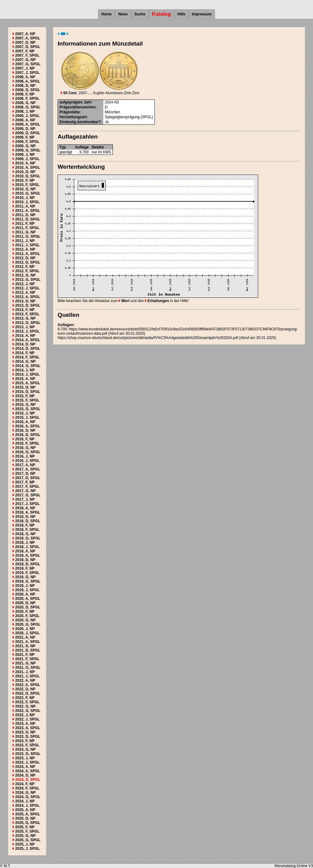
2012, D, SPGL (28, 262)
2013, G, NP (25, 318)
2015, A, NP (25, 379)
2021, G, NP (25, 663)
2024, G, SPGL (28, 797)
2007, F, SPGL (27, 55)
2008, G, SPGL (28, 107)
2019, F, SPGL (27, 573)
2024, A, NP (25, 767)
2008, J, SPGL (27, 116)
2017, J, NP (25, 499)
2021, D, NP (25, 646)
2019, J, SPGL (27, 590)
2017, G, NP (25, 491)
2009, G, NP (25, 146)
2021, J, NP (25, 672)
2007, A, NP (25, 34)
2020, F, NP (25, 612)
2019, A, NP (25, 551)
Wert (124, 301)
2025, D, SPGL (28, 823)
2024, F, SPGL (27, 788)
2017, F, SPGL (27, 486)
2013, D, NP (25, 301)
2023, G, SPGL (28, 754)
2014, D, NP (25, 344)
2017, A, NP (25, 465)
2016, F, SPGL (27, 443)
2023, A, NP (25, 724)
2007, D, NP (25, 42)
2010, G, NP (25, 189)
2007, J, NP (25, 68)
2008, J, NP (25, 111)
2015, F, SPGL (27, 400)
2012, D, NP (25, 258)
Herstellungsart (73, 117)
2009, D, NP (25, 129)
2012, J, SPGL (27, 288)
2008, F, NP (25, 94)
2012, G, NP (25, 275)
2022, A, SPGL (28, 685)
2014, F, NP (25, 353)
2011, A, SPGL (28, 211)
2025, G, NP (25, 836)
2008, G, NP (25, 103)
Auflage (82, 147)
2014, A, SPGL (28, 340)
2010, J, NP (25, 198)
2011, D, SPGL (28, 219)
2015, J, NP (25, 413)
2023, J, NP (25, 758)
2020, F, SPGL (27, 616)
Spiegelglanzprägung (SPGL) (129, 117)
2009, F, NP (25, 137)
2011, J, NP (25, 241)
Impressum (202, 14)
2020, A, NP (25, 594)
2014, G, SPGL (28, 366)
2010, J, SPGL (27, 202)
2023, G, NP (25, 749)
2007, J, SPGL (27, 73)
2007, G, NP (25, 60)
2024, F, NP (25, 784)
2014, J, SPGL (27, 374)
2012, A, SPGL (28, 254)
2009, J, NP (25, 155)
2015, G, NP (25, 405)
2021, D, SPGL (28, 650)
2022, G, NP (25, 706)
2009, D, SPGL (28, 133)
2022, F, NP (25, 698)
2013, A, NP (25, 293)
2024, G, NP (25, 793)
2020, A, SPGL (28, 599)
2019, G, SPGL (28, 581)
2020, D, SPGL (28, 607)
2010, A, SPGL (28, 168)
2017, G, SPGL (28, 495)
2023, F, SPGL (27, 745)
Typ (63, 147)
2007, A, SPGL (28, 38)
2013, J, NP (25, 327)
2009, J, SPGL (27, 159)
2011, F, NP (25, 224)
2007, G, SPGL (28, 64)
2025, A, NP (25, 810)
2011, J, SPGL (27, 245)
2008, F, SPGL (27, 99)
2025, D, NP (25, 818)
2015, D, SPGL (28, 392)
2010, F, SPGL (27, 185)
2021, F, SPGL (27, 659)
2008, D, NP (25, 86)
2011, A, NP (25, 206)
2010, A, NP (25, 163)
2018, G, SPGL (28, 538)
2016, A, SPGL (28, 426)
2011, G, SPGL (28, 236)
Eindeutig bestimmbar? (80, 122)
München (112, 112)
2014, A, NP (25, 336)
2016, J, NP (25, 456)
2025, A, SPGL (28, 814)
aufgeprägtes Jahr (76, 102)
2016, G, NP (25, 448)
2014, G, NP (25, 361)
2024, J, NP (25, 801)
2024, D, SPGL (28, 780)
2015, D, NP (25, 387)
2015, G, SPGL (28, 409)
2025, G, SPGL (28, 840)
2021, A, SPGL (28, 642)
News (123, 14)
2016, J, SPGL (27, 461)
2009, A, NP (25, 120)
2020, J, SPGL (27, 633)
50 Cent (69, 93)
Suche (140, 14)
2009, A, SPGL (28, 124)
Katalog (162, 14)
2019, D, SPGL (28, 564)
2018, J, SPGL (27, 547)
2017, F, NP (25, 482)
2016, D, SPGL (28, 435)
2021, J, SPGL (27, 676)
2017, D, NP (25, 474)
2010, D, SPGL (28, 176)
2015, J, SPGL (27, 418)
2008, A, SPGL (28, 81)
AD (116, 102)
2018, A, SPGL (28, 512)
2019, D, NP (25, 560)
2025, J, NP (25, 844)
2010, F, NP (25, 180)
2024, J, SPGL (27, 805)
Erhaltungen (157, 301)
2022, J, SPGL (27, 719)
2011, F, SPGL (27, 228)
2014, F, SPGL (27, 357)
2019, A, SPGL (28, 555)
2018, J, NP (25, 543)
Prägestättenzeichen (78, 107)
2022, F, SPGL (27, 702)
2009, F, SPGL (27, 142)
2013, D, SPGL (28, 305)
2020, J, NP (25, 629)
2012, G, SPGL (28, 280)
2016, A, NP (25, 422)
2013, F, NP (25, 310)
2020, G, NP (25, 620)
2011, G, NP (25, 232)
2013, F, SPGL (27, 314)
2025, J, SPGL (27, 849)
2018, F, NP (25, 525)
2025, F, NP (25, 827)
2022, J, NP (25, 715)
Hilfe (181, 14)
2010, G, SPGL (28, 193)
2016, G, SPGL (28, 452)
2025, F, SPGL (27, 831)
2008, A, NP (25, 77)
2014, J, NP (25, 370)
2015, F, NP (25, 396)
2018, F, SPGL (27, 530)
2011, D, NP (25, 215)
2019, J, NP (25, 586)
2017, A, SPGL (28, 469)
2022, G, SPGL (28, 711)
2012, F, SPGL (27, 271)
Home (107, 14)
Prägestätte (70, 112)
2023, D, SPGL (28, 737)
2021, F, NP (25, 655)
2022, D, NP (25, 689)
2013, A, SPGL (28, 297)
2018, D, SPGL (28, 521)
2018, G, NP (25, 534)
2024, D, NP (25, 775)
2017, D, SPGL (28, 478)
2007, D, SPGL (28, 47)
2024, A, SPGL (28, 771)
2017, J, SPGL (27, 504)
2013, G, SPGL (28, 323)
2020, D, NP (25, 603)
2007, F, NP (25, 51)
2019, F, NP (25, 568)
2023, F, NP (25, 741)
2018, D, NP (25, 517)
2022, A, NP (25, 680)
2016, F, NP (25, 439)
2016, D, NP (25, 430)
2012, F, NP (25, 267)
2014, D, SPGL (28, 349)
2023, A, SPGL (28, 728)
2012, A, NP (25, 249)
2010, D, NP (25, 172)
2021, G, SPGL (28, 668)
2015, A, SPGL (28, 383)
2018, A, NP (25, 508)
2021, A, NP (25, 637)
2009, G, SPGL (28, 150)
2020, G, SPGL (28, 624)
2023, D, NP (25, 732)
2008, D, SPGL (28, 90)
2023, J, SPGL (27, 762)
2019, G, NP (25, 577)
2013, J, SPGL (27, 331)
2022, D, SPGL (28, 693)
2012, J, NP (25, 284)
